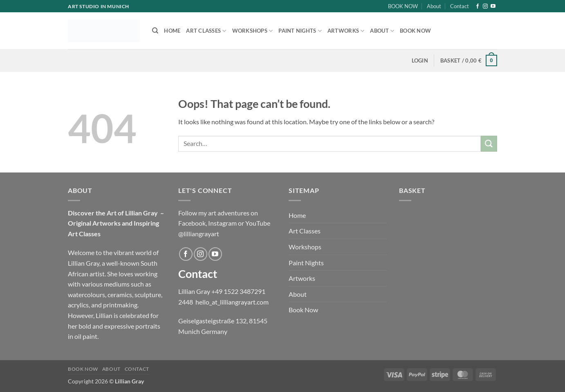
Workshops (253, 31)
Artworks (346, 31)
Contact (460, 6)
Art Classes (206, 31)
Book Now (415, 31)
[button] (420, 60)
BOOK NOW (403, 6)
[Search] (155, 31)
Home (172, 31)
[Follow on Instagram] (485, 7)
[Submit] (489, 144)
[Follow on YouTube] (493, 7)
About (434, 6)
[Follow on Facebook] (478, 7)
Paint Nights (300, 31)
